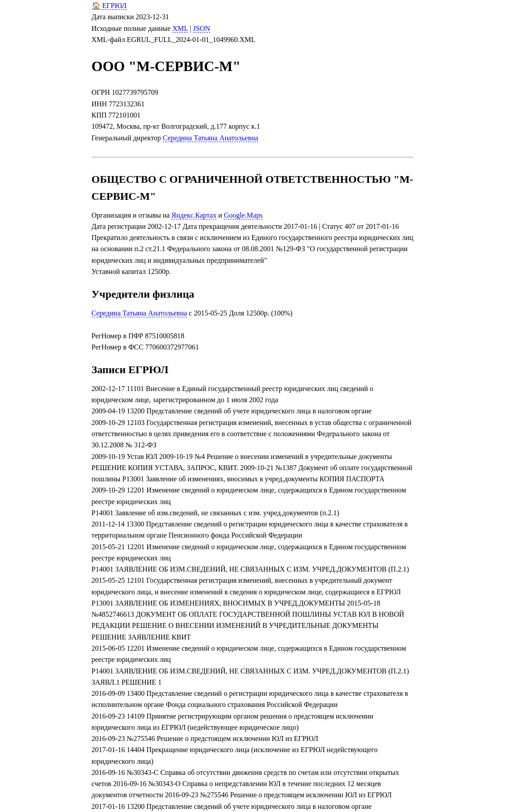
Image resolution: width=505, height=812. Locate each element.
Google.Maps (243, 215)
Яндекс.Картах (194, 215)
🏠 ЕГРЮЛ (109, 6)
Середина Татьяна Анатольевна (211, 138)
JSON (202, 28)
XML (180, 28)
